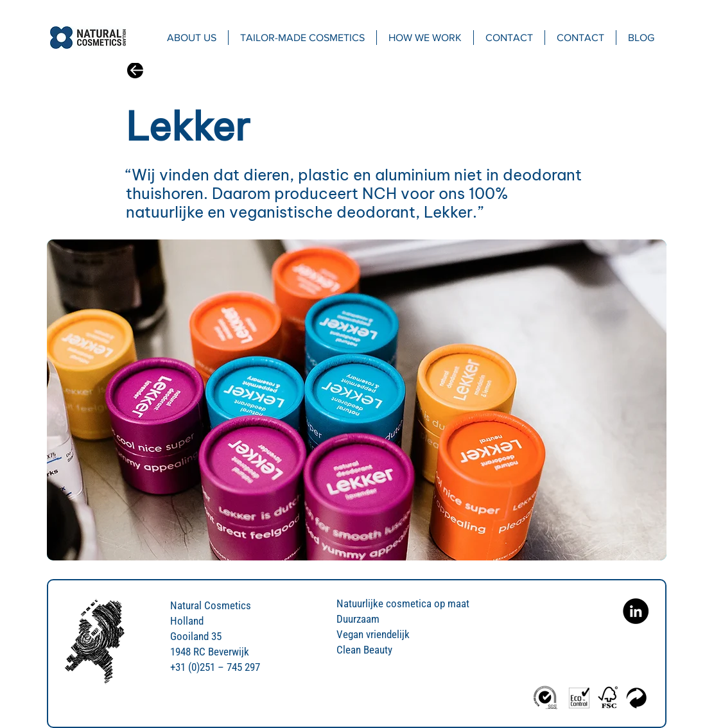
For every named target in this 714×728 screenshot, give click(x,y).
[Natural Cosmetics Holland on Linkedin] (636, 611)
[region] (357, 400)
